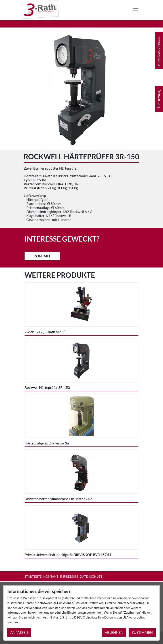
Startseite (33, 576)
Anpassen (19, 632)
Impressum (69, 576)
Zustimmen (142, 632)
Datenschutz (91, 576)
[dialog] (81, 613)
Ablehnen (114, 632)
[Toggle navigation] (136, 10)
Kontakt (42, 256)
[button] (159, 51)
